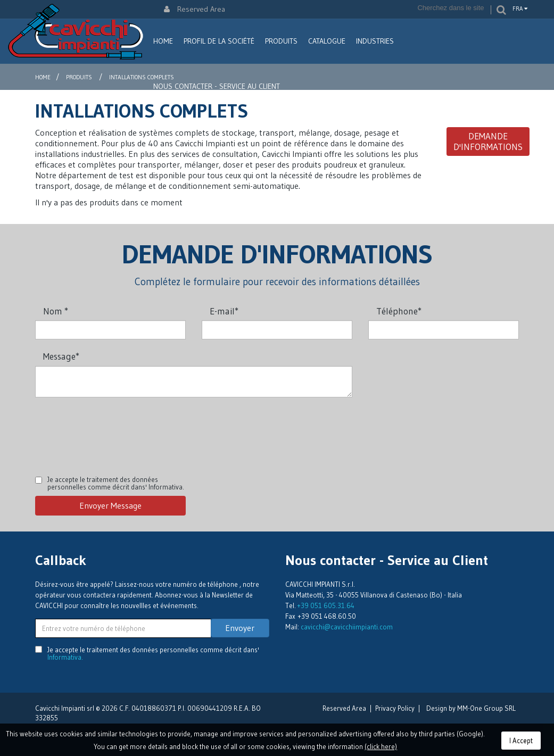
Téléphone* (399, 311)
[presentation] (116, 429)
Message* (61, 356)
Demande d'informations (488, 141)
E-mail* (224, 311)
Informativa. (166, 487)
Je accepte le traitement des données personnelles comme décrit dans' (116, 483)
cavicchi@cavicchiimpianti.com (347, 627)
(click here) (381, 746)
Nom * (56, 311)
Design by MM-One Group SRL (471, 708)
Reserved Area (195, 9)
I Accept (521, 741)
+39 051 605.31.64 (326, 605)
